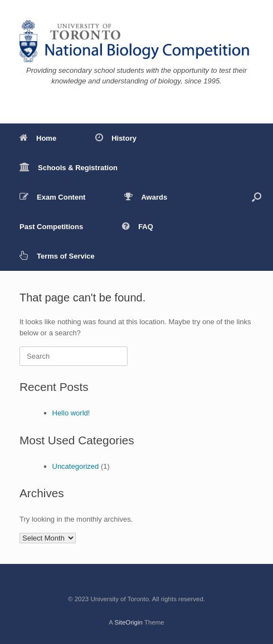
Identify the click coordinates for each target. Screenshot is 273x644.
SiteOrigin (128, 622)
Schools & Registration (69, 168)
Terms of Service (57, 256)
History (116, 138)
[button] (257, 197)
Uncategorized (76, 466)
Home (38, 138)
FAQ (138, 227)
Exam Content (52, 197)
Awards (146, 197)
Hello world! (71, 413)
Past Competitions (51, 227)
